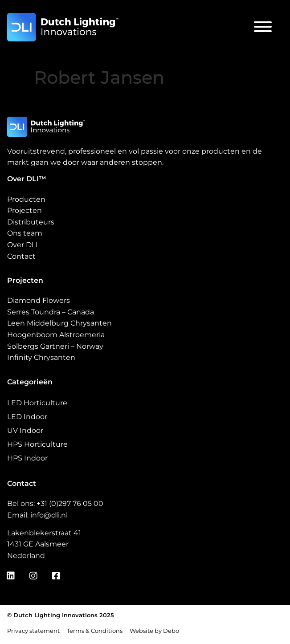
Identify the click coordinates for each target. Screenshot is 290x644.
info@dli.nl (49, 515)
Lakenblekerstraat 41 (44, 533)
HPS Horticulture (37, 444)
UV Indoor (25, 430)
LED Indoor (27, 417)
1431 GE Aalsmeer (38, 544)
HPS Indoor (27, 458)
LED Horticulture (37, 403)
